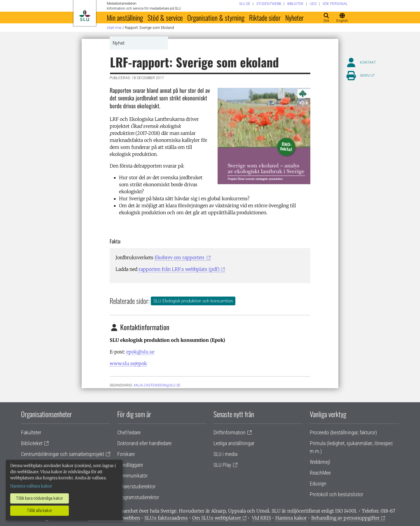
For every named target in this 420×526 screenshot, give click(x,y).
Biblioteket (32, 443)
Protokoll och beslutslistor (336, 494)
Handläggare (130, 465)
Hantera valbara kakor (31, 486)
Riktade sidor (265, 18)
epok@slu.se (140, 352)
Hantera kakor (291, 518)
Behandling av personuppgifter (345, 518)
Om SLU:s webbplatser (217, 518)
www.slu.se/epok (128, 363)
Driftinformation (230, 432)
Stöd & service (165, 18)
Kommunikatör (132, 476)
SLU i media (225, 454)
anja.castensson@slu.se (157, 385)
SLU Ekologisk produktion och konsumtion (193, 301)
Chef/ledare (129, 432)
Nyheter (294, 18)
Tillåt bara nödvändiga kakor (40, 498)
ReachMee (320, 473)
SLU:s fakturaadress (166, 518)
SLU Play (222, 465)
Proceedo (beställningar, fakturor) (343, 432)
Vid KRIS (261, 518)
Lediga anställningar (234, 443)
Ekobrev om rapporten (180, 257)
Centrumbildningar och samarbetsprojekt (63, 454)
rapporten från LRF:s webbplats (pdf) (179, 269)
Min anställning (125, 18)
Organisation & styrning (216, 18)
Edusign (318, 484)
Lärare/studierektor (136, 486)
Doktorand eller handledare (144, 443)
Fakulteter (31, 432)
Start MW (114, 28)
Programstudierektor (138, 497)
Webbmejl (320, 462)
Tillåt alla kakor (40, 511)
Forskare (126, 454)
